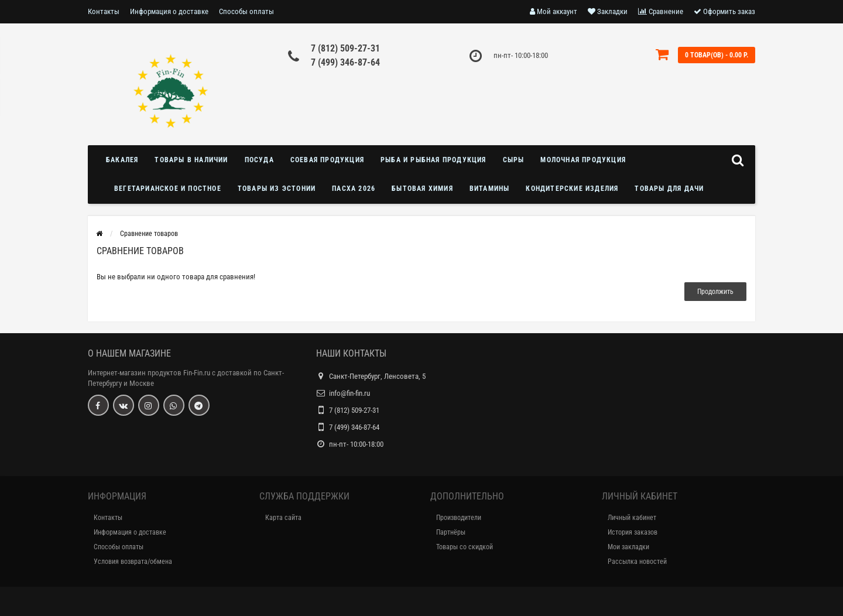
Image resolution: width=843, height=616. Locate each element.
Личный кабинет (632, 518)
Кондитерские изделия (572, 189)
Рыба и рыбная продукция (434, 160)
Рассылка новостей (637, 562)
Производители (459, 518)
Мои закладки (628, 547)
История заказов (633, 532)
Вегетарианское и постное (168, 189)
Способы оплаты (246, 11)
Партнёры (451, 532)
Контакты (104, 11)
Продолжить (715, 292)
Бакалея (122, 160)
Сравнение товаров (149, 234)
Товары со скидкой (465, 547)
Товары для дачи (669, 189)
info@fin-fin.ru (349, 393)
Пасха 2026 (354, 189)
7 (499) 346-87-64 (345, 62)
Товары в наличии (191, 160)
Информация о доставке (169, 11)
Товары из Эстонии (277, 189)
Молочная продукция (583, 160)
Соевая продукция (327, 160)
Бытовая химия (422, 189)
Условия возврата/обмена (133, 562)
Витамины (490, 189)
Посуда (259, 160)
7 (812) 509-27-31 (345, 48)
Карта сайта (283, 518)
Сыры (514, 160)
